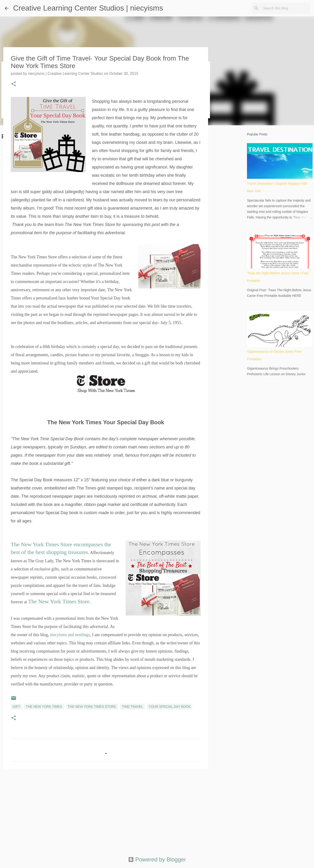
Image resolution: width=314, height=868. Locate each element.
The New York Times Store (92, 707)
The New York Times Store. (60, 601)
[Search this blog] (286, 8)
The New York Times (44, 707)
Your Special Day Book (170, 707)
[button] (14, 84)
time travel (133, 707)
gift (16, 707)
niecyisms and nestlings (70, 635)
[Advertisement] (106, 809)
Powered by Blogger (157, 859)
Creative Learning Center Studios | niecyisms (88, 8)
